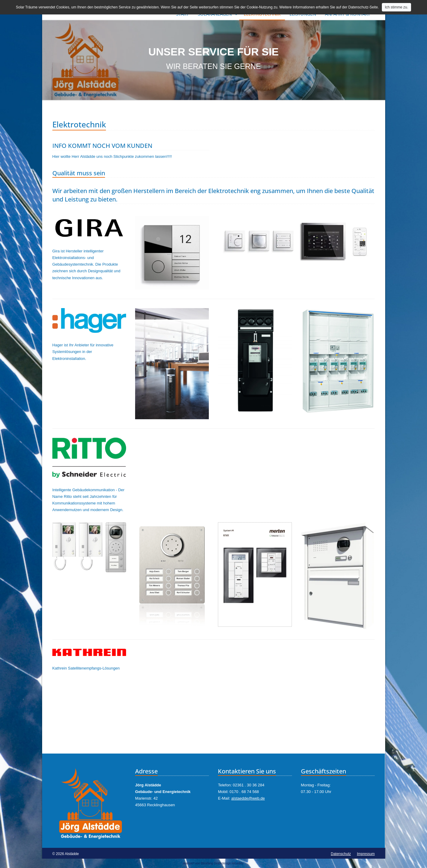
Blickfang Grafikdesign (216, 863)
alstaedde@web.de (248, 798)
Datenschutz (341, 854)
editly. (240, 863)
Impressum (366, 854)
